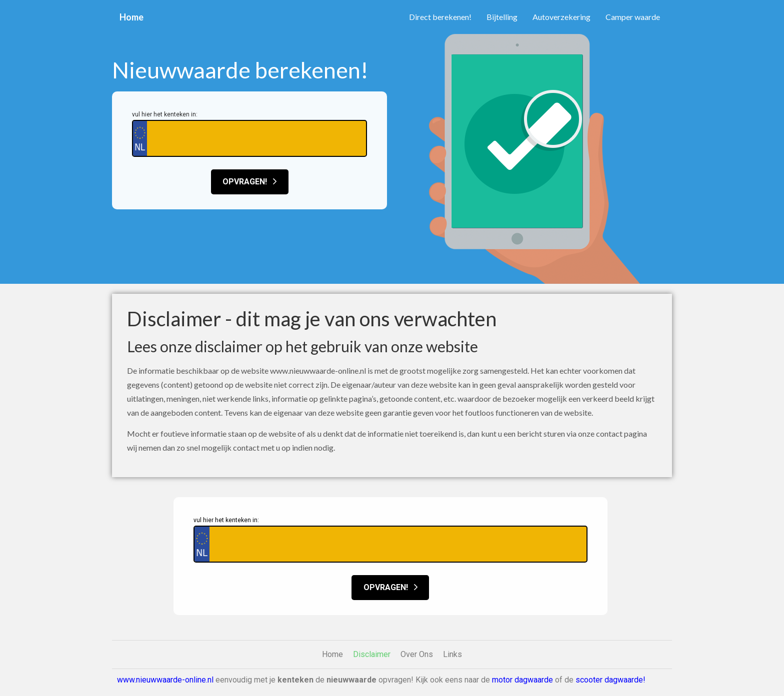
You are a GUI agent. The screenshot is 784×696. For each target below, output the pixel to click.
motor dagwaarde (522, 680)
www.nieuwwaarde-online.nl (165, 680)
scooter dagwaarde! (610, 680)
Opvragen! (249, 182)
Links (452, 654)
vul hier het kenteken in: (165, 114)
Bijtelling (502, 17)
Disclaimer (372, 654)
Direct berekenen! (440, 17)
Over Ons (417, 654)
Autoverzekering (561, 17)
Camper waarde (633, 17)
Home (131, 17)
